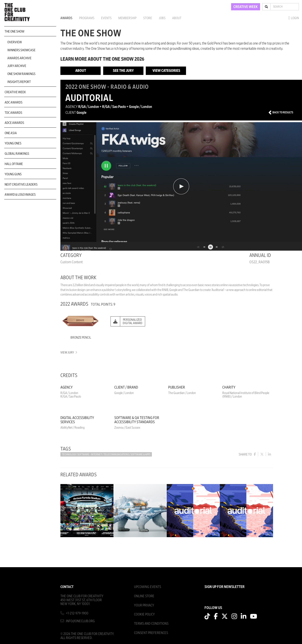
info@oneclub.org (80, 621)
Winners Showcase (21, 50)
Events (106, 18)
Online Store (144, 596)
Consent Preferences (151, 633)
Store (148, 18)
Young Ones (13, 143)
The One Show (14, 31)
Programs (87, 18)
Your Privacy (144, 605)
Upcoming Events (148, 587)
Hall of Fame (14, 164)
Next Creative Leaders (21, 185)
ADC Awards (14, 102)
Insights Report (19, 82)
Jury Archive (17, 66)
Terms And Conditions (151, 624)
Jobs (162, 18)
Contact (67, 587)
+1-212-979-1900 (77, 613)
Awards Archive (19, 58)
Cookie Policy (144, 614)
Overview (15, 42)
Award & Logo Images (20, 195)
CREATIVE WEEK (246, 7)
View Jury (68, 353)
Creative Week (15, 92)
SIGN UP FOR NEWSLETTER (225, 587)
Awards (66, 18)
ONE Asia (11, 133)
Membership (127, 18)
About (177, 18)
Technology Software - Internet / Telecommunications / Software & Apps (106, 455)
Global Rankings (17, 154)
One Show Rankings (21, 74)
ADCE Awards (14, 123)
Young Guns (13, 174)
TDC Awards (13, 113)
